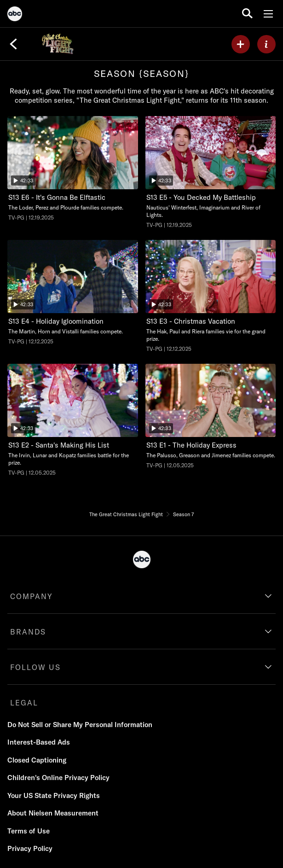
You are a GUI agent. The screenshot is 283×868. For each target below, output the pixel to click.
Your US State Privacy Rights (54, 795)
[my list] (241, 44)
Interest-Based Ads (39, 742)
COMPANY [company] (32, 596)
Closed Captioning (37, 760)
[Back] (13, 44)
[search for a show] (247, 14)
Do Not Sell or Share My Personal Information (80, 725)
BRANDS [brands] (28, 632)
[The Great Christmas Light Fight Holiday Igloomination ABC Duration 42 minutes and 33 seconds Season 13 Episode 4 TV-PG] (73, 293)
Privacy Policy (30, 848)
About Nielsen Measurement (53, 813)
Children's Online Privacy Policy (58, 778)
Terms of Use (29, 831)
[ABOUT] (266, 44)
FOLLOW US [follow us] (35, 667)
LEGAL (24, 703)
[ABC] (15, 15)
